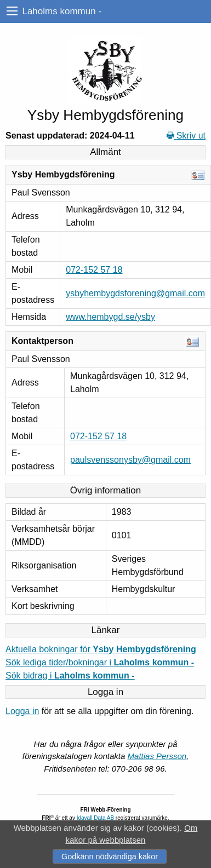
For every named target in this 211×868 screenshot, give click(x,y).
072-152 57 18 (94, 270)
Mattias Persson (157, 756)
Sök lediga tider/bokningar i (100, 662)
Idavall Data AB (95, 818)
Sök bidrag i (70, 676)
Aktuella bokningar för (101, 649)
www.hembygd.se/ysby (110, 317)
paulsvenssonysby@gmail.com (130, 460)
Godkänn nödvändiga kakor (110, 856)
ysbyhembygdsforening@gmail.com (135, 293)
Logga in (22, 711)
